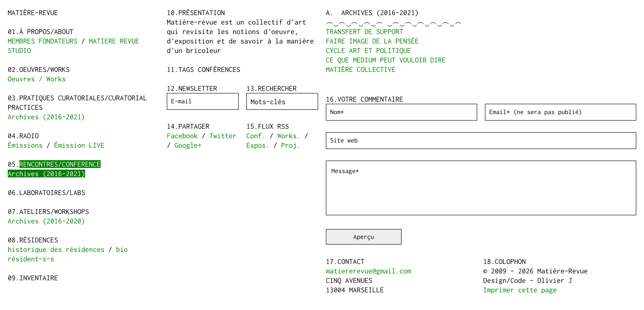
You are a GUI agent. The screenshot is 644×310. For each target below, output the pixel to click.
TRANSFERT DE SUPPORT (365, 31)
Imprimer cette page (520, 290)
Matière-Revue (33, 12)
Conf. (256, 136)
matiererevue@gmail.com (368, 271)
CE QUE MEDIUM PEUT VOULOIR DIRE (386, 60)
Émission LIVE (79, 145)
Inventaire (39, 278)
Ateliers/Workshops (54, 211)
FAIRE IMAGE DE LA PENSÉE (372, 41)
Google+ (188, 145)
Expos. (258, 145)
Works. (289, 136)
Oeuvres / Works (37, 79)
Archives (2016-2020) (46, 221)
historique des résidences (56, 249)
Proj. (291, 145)
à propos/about (46, 31)
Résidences (39, 240)
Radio (29, 136)
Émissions (25, 145)
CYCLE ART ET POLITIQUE (368, 50)
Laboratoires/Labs (52, 192)
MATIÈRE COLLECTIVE (361, 69)
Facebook (182, 136)
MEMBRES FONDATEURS (43, 41)
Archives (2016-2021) (46, 117)
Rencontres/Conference (60, 164)
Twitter (223, 136)
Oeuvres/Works (44, 69)
